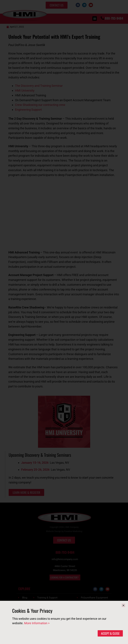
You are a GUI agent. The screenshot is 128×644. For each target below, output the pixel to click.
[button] (123, 605)
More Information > (37, 623)
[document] (64, 322)
